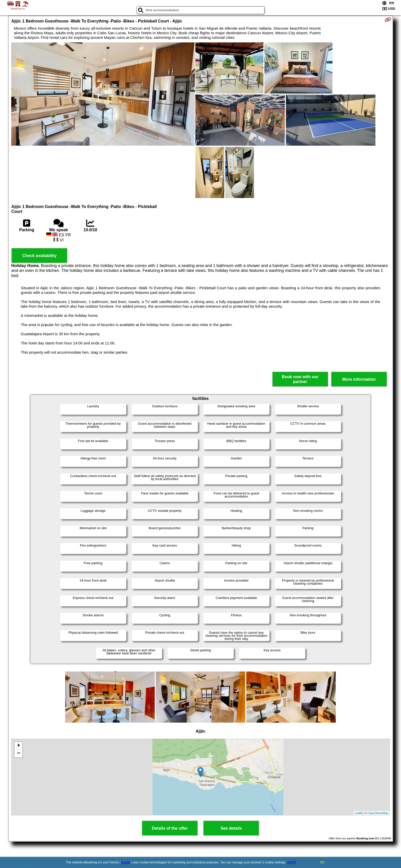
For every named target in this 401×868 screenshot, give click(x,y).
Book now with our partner (300, 379)
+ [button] (19, 746)
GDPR (291, 862)
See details (231, 828)
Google (126, 862)
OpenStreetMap (378, 813)
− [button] (19, 754)
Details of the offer (170, 828)
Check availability (39, 256)
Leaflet (359, 813)
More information (359, 379)
